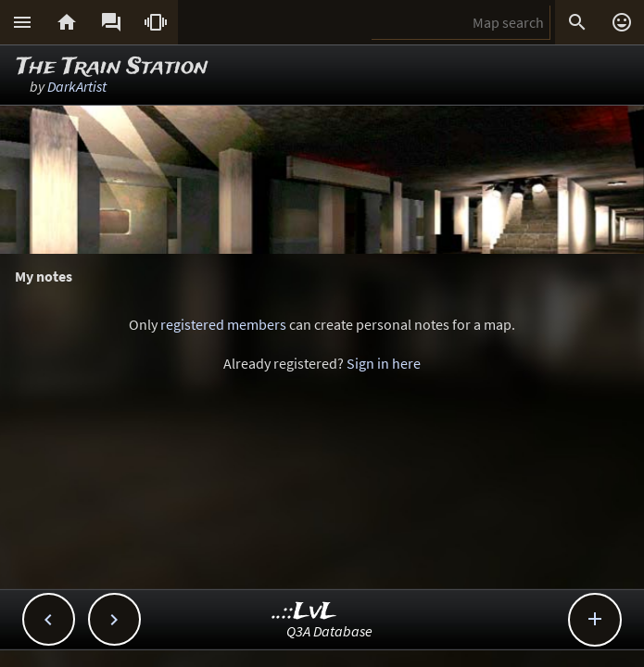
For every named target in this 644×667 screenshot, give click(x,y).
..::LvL (304, 612)
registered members (223, 324)
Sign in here (384, 363)
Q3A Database (329, 631)
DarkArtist (77, 86)
